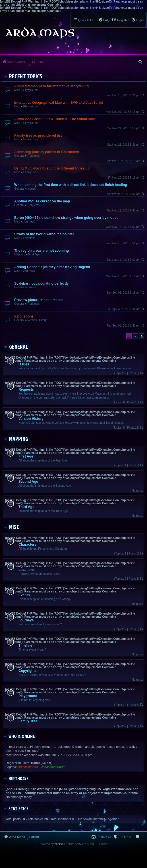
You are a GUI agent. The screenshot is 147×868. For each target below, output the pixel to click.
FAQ (106, 20)
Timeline (25, 645)
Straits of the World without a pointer (44, 234)
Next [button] (142, 336)
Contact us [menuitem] (104, 837)
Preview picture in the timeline (39, 300)
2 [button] (135, 336)
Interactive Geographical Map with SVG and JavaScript (59, 103)
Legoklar (112, 819)
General (19, 156)
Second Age (28, 482)
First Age (34, 254)
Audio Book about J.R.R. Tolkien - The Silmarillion (55, 119)
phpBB (59, 844)
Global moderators (52, 767)
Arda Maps (17, 62)
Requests (34, 156)
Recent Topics (26, 76)
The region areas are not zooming (42, 251)
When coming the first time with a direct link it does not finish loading (71, 185)
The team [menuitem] (125, 837)
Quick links (86, 20)
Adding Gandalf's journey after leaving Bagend (52, 267)
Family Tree (31, 139)
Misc (17, 90)
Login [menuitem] (140, 20)
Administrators (28, 767)
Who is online (22, 736)
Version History (37, 320)
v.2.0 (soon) (24, 316)
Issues (32, 189)
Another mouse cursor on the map (42, 201)
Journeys (29, 222)
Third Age (26, 507)
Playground (31, 90)
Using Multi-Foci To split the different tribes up (52, 168)
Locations (29, 238)
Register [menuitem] (123, 20)
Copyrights (27, 671)
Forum (38, 62)
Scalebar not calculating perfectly (41, 283)
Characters (27, 545)
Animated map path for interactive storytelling (51, 86)
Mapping (20, 254)
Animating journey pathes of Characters (47, 152)
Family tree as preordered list (38, 136)
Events (24, 595)
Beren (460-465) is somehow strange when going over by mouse (66, 218)
